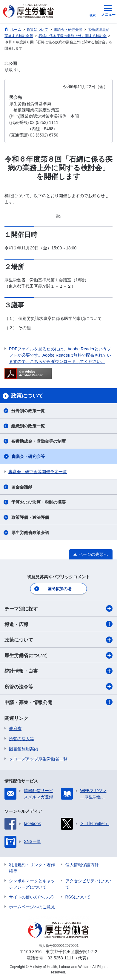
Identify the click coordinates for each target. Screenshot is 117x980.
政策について (59, 640)
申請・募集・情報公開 (59, 702)
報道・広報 (59, 624)
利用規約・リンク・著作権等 (32, 868)
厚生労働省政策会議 (30, 533)
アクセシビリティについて (88, 884)
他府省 (15, 729)
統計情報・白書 (59, 671)
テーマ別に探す (59, 608)
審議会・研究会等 (28, 456)
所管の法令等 (59, 686)
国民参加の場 (59, 589)
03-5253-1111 (60, 958)
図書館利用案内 (24, 749)
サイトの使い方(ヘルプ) (31, 897)
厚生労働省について (59, 655)
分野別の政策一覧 (28, 411)
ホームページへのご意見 (32, 907)
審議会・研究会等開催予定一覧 (38, 472)
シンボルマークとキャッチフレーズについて (32, 884)
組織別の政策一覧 (28, 426)
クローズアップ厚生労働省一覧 (38, 759)
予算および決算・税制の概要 (39, 502)
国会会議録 (22, 487)
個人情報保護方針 (82, 865)
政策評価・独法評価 (30, 517)
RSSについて (78, 897)
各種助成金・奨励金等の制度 (39, 441)
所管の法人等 (21, 739)
